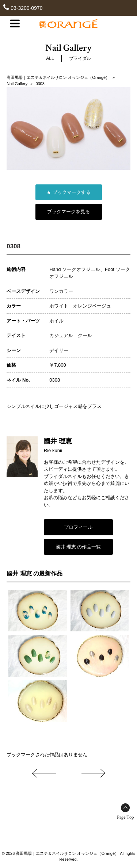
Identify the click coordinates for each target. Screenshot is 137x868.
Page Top (125, 817)
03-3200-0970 (26, 8)
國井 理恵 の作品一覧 (78, 547)
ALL (50, 58)
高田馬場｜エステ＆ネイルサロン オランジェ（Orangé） (58, 77)
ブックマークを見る (68, 212)
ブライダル (80, 58)
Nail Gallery (17, 84)
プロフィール (78, 527)
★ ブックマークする (68, 192)
